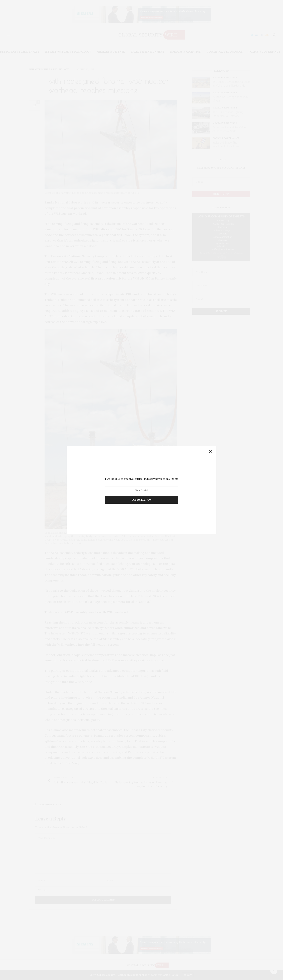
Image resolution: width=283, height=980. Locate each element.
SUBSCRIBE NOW (142, 500)
